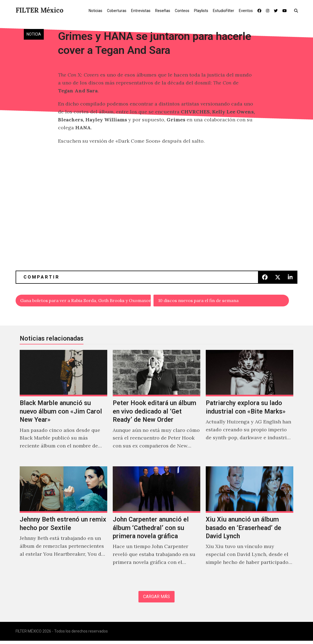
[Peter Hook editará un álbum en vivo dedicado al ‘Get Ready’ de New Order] (156, 407)
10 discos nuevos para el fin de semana (205, 301)
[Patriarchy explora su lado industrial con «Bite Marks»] (250, 407)
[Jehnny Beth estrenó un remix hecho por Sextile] (63, 523)
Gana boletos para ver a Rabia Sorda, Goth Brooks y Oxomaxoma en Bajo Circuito (86, 301)
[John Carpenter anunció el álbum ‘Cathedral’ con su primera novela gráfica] (156, 523)
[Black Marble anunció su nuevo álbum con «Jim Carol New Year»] (63, 407)
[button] (297, 10)
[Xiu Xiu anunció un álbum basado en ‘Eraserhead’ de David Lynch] (250, 523)
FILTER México (40, 10)
